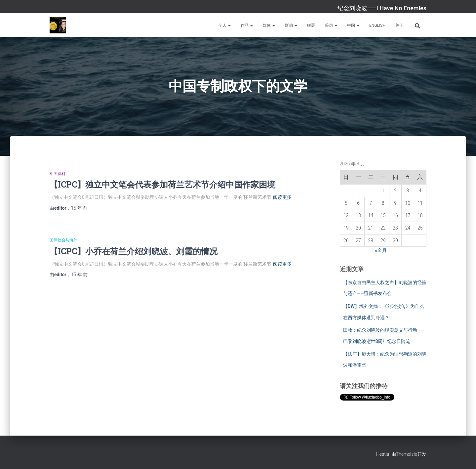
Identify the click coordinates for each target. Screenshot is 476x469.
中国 (353, 25)
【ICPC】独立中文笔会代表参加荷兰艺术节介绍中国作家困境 (162, 184)
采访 (331, 25)
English (377, 25)
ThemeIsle (407, 454)
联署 (311, 25)
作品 (247, 25)
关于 (399, 25)
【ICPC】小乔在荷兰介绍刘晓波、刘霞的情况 (134, 251)
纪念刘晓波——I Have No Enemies (382, 8)
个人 (225, 25)
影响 (291, 25)
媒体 (269, 25)
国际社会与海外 (63, 240)
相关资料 (58, 174)
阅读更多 (282, 197)
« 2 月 (381, 250)
